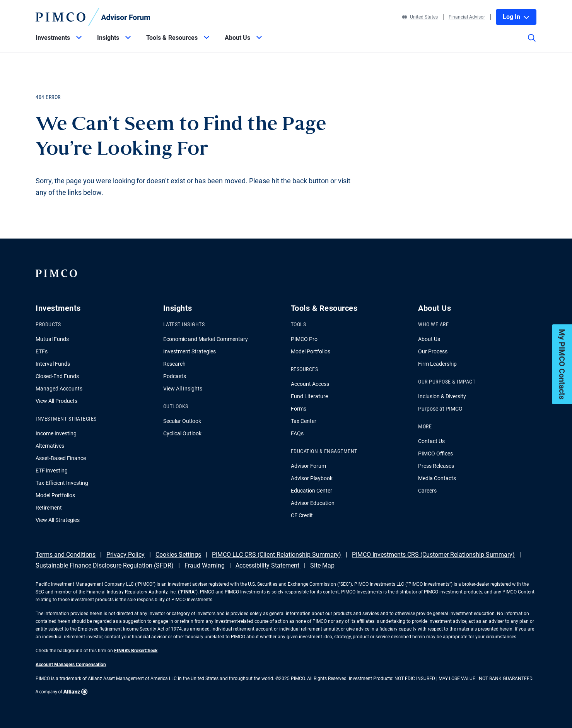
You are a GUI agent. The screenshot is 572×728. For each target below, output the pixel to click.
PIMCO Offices (435, 454)
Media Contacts (437, 478)
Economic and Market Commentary (206, 339)
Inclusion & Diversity (442, 396)
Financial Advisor (467, 17)
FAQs (297, 433)
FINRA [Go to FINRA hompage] (188, 592)
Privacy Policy (125, 555)
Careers (427, 491)
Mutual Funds (52, 339)
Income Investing (56, 433)
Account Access (310, 384)
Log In (516, 17)
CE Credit (302, 515)
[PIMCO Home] (93, 17)
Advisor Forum (308, 466)
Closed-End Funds (57, 376)
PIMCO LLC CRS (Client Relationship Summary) (277, 555)
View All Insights (183, 389)
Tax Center (304, 421)
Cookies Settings (178, 555)
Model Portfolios (55, 495)
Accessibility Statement (268, 565)
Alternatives (50, 446)
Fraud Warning (205, 565)
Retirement (49, 508)
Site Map (322, 565)
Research (174, 364)
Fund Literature (309, 396)
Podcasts (175, 376)
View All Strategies (58, 520)
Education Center (312, 491)
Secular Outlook (182, 421)
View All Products (56, 401)
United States (420, 17)
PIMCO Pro (304, 339)
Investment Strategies (190, 351)
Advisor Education (313, 503)
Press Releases (436, 466)
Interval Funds (53, 364)
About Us (429, 339)
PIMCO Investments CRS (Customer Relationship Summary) (433, 555)
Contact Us (431, 441)
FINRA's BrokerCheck (136, 651)
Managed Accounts (59, 389)
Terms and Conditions (66, 555)
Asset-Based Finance (61, 458)
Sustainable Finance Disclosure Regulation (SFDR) (105, 565)
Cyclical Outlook (182, 433)
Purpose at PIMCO (440, 409)
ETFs (42, 351)
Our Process (433, 351)
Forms (299, 409)
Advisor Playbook (312, 478)
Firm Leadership (437, 364)
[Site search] (532, 43)
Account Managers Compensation (71, 665)
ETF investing (52, 471)
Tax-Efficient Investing (62, 483)
